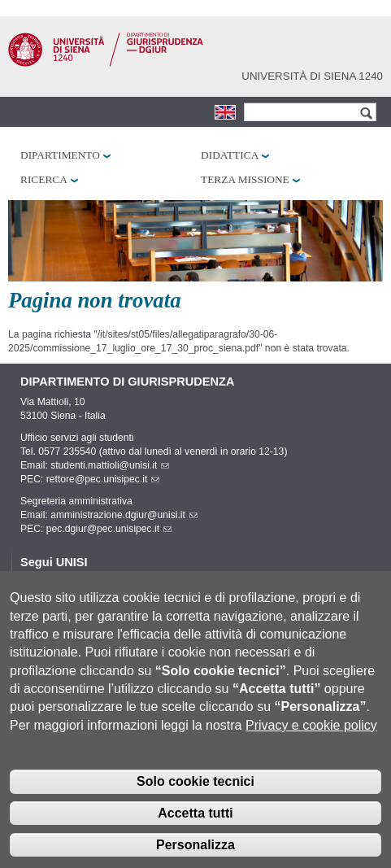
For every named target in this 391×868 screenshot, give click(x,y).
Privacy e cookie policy (311, 743)
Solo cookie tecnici (195, 799)
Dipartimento (60, 155)
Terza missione (245, 179)
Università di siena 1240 (312, 76)
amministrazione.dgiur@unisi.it (124, 515)
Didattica (230, 155)
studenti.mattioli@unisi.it (110, 465)
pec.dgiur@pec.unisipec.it (109, 529)
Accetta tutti (195, 831)
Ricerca (44, 179)
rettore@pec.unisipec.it (103, 479)
